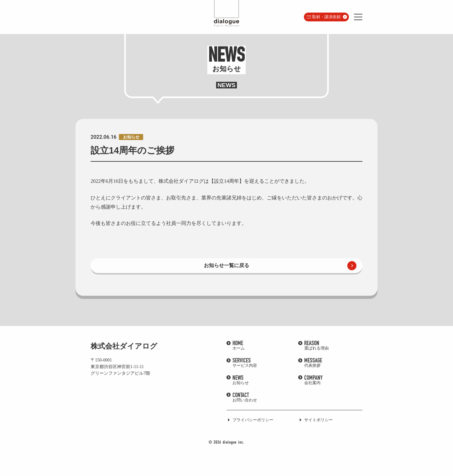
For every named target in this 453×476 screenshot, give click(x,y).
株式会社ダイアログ (124, 346)
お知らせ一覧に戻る (226, 265)
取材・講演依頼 (326, 17)
